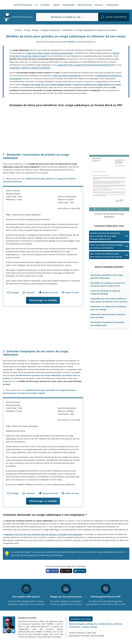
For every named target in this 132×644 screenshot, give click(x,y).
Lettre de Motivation (23, 5)
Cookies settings (89, 627)
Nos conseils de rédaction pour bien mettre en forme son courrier (106, 255)
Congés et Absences (51, 30)
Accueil (18, 30)
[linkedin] (13, 631)
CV (36, 5)
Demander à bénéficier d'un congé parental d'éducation (107, 276)
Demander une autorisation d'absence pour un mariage (109, 308)
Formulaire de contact (81, 619)
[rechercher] (114, 17)
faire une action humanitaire (67, 76)
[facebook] (5, 631)
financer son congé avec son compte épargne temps (47, 84)
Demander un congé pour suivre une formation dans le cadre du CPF (108, 284)
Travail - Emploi (31, 30)
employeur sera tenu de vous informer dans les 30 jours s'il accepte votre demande (43, 534)
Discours (99, 5)
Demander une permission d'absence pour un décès (108, 316)
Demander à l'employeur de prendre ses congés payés (108, 324)
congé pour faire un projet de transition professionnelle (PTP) (86, 65)
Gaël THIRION (69, 42)
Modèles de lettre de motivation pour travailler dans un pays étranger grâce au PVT (105, 236)
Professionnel (112, 5)
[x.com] (9, 631)
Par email (80, 571)
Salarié (56, 5)
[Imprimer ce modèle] (29, 292)
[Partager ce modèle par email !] (48, 292)
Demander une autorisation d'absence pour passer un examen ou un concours (109, 300)
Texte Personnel (85, 5)
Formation (45, 5)
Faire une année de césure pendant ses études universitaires (107, 246)
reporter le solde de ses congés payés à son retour (98, 84)
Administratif (68, 5)
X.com (66, 571)
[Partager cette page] (13, 292)
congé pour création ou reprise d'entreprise (30, 68)
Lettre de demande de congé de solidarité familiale (105, 292)
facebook (52, 571)
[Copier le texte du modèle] (70, 292)
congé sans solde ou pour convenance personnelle (50, 53)
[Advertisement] (66, 130)
